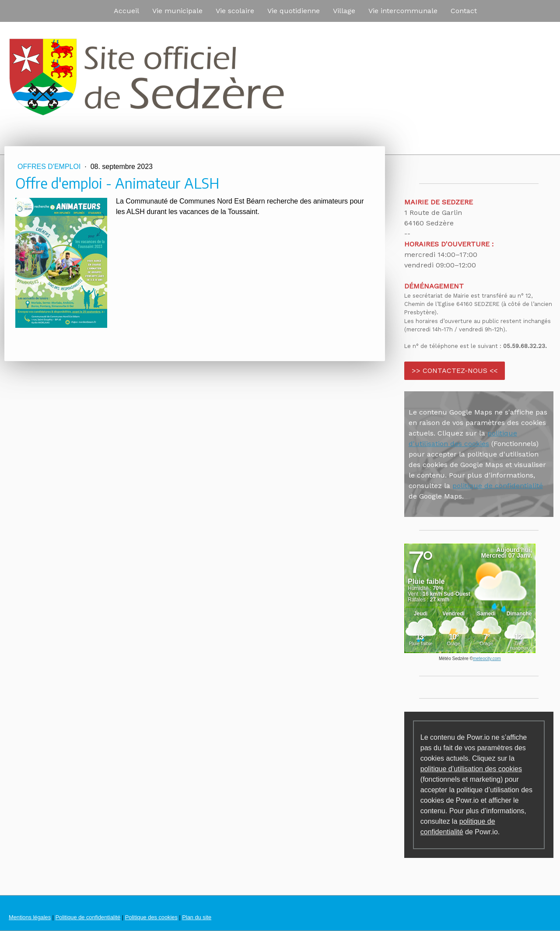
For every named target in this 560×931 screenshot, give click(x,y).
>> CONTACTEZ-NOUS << (455, 371)
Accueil (126, 11)
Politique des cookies (151, 917)
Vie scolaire (235, 11)
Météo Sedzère (454, 659)
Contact (464, 11)
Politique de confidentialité (88, 917)
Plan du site (197, 917)
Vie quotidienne (294, 11)
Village (344, 11)
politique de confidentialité (498, 486)
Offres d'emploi (50, 167)
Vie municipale (177, 11)
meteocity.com (487, 659)
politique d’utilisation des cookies (471, 769)
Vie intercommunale (403, 11)
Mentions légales (30, 917)
